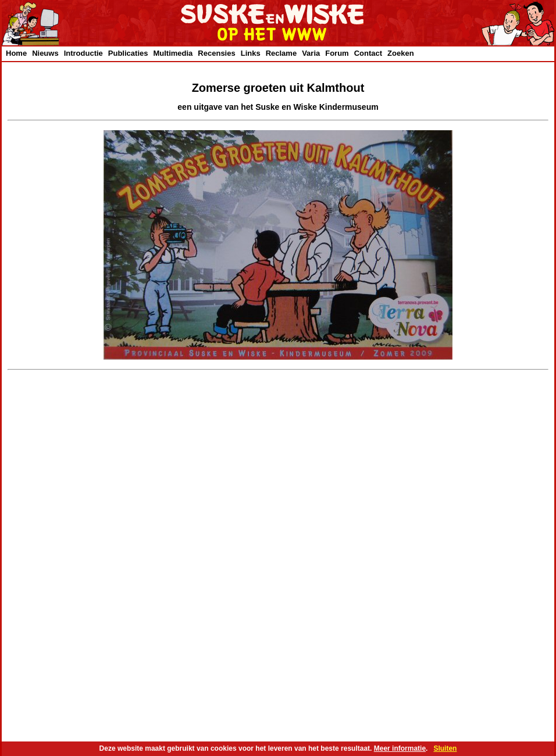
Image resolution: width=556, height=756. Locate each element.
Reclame (281, 53)
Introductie (83, 53)
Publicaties (128, 53)
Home (16, 53)
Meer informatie (400, 748)
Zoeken (401, 53)
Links (251, 53)
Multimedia (173, 53)
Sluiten (445, 748)
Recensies (216, 53)
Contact (368, 53)
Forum (337, 53)
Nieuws (45, 53)
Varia (311, 53)
